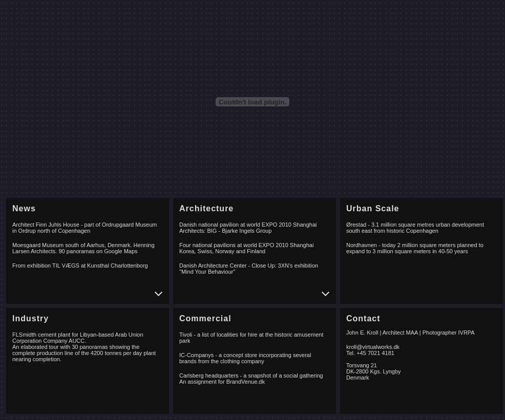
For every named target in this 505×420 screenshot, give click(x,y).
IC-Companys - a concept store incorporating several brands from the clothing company (245, 358)
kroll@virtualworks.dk (373, 347)
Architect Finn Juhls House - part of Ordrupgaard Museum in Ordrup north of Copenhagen (85, 228)
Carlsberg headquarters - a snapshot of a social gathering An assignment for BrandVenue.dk (251, 379)
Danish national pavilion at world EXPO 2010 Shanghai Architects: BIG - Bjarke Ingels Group (248, 228)
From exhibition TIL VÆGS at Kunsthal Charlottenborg (80, 266)
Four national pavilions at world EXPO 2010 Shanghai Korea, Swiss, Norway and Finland (246, 248)
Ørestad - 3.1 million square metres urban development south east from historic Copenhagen (415, 228)
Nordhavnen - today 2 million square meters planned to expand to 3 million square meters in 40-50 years (415, 248)
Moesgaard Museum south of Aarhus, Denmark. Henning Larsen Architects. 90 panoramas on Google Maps (83, 248)
